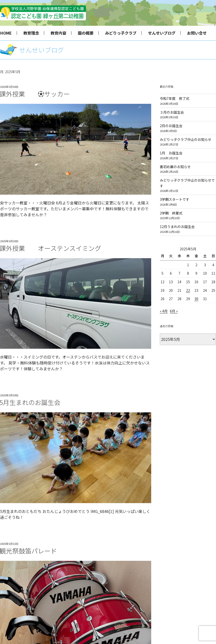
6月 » (174, 311)
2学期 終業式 (171, 213)
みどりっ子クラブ (121, 33)
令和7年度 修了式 (175, 98)
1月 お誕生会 (171, 153)
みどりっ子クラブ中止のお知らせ (186, 139)
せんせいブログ (162, 33)
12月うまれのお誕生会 (177, 227)
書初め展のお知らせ (175, 167)
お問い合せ (197, 33)
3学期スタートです (175, 199)
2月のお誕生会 (171, 126)
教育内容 (58, 33)
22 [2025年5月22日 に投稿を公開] (188, 290)
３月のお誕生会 (172, 112)
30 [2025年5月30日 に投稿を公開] (196, 299)
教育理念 (31, 33)
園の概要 (86, 33)
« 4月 (164, 311)
